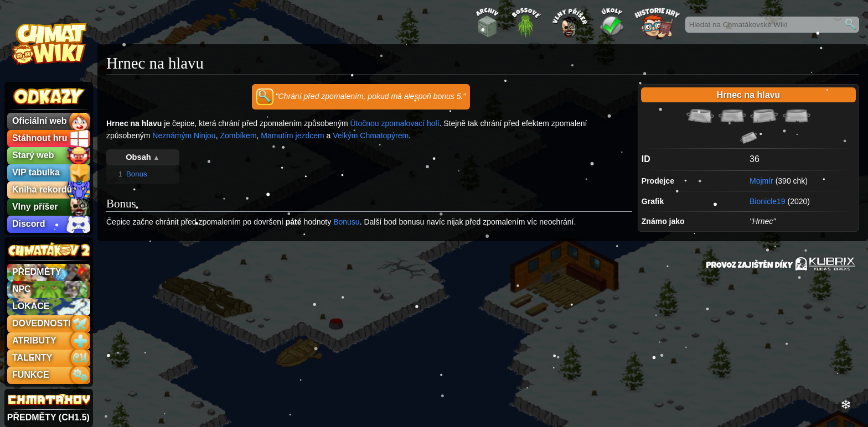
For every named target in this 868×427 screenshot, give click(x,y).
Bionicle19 (768, 201)
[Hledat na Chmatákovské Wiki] (772, 25)
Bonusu (346, 222)
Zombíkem (238, 136)
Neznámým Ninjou (184, 136)
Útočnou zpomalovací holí (394, 123)
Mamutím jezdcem (292, 136)
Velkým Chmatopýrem (371, 136)
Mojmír (761, 181)
